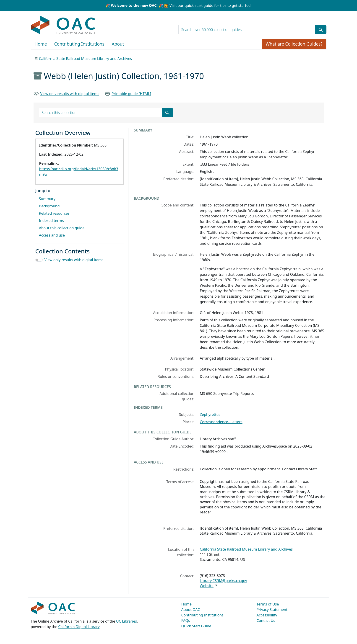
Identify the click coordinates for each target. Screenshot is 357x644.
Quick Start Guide (196, 626)
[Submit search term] (321, 30)
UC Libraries (126, 621)
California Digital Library (79, 627)
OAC (63, 25)
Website (207, 586)
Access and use (52, 235)
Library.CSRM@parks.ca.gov (223, 581)
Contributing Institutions (79, 44)
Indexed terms (51, 221)
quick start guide (199, 5)
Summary (47, 199)
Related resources (54, 213)
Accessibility (267, 615)
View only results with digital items (70, 94)
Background (49, 206)
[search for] (247, 30)
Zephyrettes (210, 415)
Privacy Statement (272, 610)
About (118, 44)
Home (41, 44)
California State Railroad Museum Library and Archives (85, 59)
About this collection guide (62, 228)
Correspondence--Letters (221, 422)
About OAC (191, 610)
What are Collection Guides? (294, 44)
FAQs (186, 621)
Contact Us (266, 621)
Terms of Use (268, 604)
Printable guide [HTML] (131, 94)
